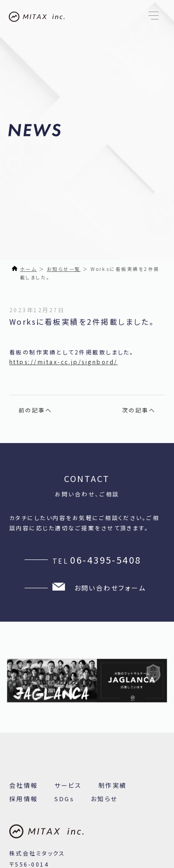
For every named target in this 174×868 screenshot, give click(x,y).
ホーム (28, 269)
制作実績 (113, 785)
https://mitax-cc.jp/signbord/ (64, 362)
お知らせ (105, 799)
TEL (97, 560)
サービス (68, 785)
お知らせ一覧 (64, 269)
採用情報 (24, 799)
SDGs (64, 799)
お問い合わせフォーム (99, 588)
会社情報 (24, 785)
